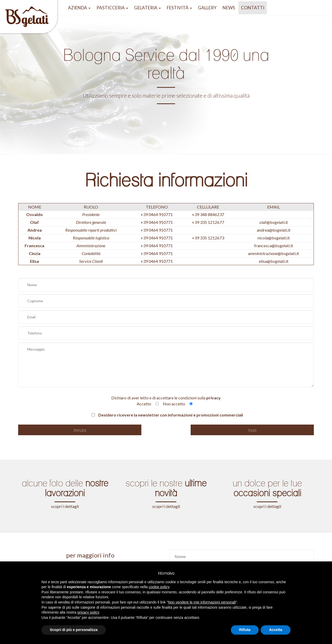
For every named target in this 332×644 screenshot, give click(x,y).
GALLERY (207, 8)
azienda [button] (79, 8)
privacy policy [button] (88, 612)
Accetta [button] (276, 630)
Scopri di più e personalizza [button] (74, 630)
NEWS (229, 8)
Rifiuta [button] (245, 630)
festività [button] (179, 8)
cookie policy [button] (159, 587)
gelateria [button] (147, 8)
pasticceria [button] (112, 8)
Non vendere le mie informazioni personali (202, 602)
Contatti (253, 8)
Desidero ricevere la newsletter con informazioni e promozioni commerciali (167, 415)
